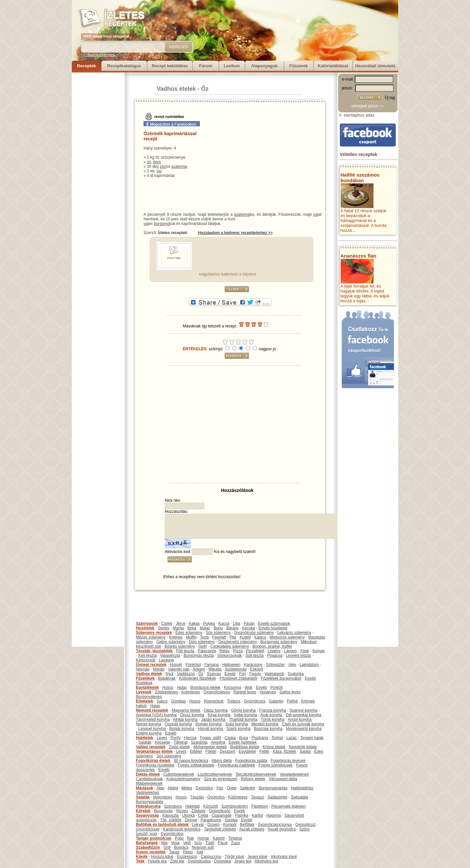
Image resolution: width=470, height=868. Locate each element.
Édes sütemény (189, 633)
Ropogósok (214, 701)
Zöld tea (177, 861)
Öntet (232, 788)
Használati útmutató (375, 66)
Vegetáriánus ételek (154, 751)
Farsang (211, 665)
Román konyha (209, 724)
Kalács (260, 637)
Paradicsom (211, 820)
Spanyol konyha (303, 710)
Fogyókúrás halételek (236, 765)
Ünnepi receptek (151, 665)
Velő (187, 843)
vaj (159, 171)
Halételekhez (302, 788)
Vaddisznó (186, 674)
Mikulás (215, 669)
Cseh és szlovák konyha (303, 724)
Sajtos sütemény (171, 642)
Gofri (203, 646)
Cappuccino (211, 857)
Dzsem (213, 825)
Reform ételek (253, 779)
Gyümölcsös (255, 701)
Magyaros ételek (186, 710)
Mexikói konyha (265, 724)
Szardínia (199, 742)
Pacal (223, 843)
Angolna (218, 742)
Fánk (305, 651)
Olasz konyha (216, 710)
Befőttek (247, 825)
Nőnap (159, 669)
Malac (205, 628)
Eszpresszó (187, 857)
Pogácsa (275, 655)
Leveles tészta (298, 655)
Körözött (211, 806)
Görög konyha (243, 710)
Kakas (194, 623)
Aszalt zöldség (251, 829)
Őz (205, 89)
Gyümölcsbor (172, 834)
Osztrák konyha (178, 724)
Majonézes (163, 797)
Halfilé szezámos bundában (360, 178)
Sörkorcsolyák (230, 655)
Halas (182, 687)
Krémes (176, 637)
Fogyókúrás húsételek (155, 765)
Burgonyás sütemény (279, 642)
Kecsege (163, 742)
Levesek (144, 692)
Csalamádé (222, 815)
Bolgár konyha (182, 729)
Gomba (231, 820)
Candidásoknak (150, 779)
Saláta (305, 751)
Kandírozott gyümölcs (182, 829)
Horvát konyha (210, 729)
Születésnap (236, 669)
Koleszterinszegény (183, 779)
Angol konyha (300, 719)
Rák (190, 838)
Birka (192, 628)
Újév (292, 665)
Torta (204, 637)
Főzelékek (145, 678)
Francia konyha (273, 710)
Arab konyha (271, 715)
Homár (203, 838)
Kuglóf (245, 637)
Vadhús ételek (176, 89)
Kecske (249, 628)
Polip (179, 838)
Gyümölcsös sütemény (254, 633)
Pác (220, 788)
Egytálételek (148, 687)
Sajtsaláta (299, 797)
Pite (233, 637)
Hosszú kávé (162, 857)
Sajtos (162, 701)
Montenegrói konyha (304, 729)
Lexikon (232, 66)
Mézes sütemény (151, 637)
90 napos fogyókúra (191, 761)
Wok (248, 687)
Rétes (224, 651)
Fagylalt (219, 637)
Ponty (176, 738)
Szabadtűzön (148, 847)
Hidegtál (193, 806)
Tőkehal (181, 742)
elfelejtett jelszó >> (368, 106)
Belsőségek (147, 843)
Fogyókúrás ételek (153, 761)
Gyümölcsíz (306, 825)
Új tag (390, 98)
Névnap (143, 669)
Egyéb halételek (243, 742)
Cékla (203, 815)
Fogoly (255, 674)
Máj (164, 843)
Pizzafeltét (255, 651)
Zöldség (199, 811)
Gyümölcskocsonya (275, 825)
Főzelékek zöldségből (238, 678)
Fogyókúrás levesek (288, 761)
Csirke (167, 623)
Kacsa (224, 623)
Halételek (145, 738)
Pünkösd (193, 665)
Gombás (178, 701)
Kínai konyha (219, 715)
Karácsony (253, 665)
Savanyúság (148, 815)
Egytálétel (247, 751)
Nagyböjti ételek (303, 747)
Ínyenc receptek (151, 852)
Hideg (173, 788)
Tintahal (235, 838)
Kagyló (219, 838)
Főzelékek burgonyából (281, 678)
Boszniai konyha (268, 729)
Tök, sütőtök (171, 820)
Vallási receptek (151, 747)
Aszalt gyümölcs (282, 829)
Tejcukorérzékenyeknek (256, 774)
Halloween (231, 665)
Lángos (290, 651)
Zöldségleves (167, 692)
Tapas (174, 852)
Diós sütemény (202, 642)
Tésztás (197, 797)
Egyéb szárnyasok (274, 623)
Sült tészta (255, 655)
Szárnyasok (147, 623)
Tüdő (210, 843)
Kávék (142, 857)
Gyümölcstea (199, 861)
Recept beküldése (170, 66)
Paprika (242, 815)
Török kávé (234, 857)
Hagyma (274, 815)
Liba (236, 623)
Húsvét (176, 665)
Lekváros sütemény (294, 633)
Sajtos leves (290, 692)
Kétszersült (146, 660)
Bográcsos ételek (205, 687)
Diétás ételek (148, 774)
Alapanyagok (265, 66)
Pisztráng (260, 738)
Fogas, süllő (211, 738)
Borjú (218, 628)
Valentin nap (179, 669)
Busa (244, 738)
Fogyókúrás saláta (251, 761)
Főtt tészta (185, 651)
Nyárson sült (203, 847)
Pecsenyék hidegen (288, 806)
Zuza (235, 843)
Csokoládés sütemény (230, 646)
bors (157, 162)
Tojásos (234, 701)
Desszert (227, 751)
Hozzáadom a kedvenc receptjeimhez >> (235, 233)
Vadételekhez (148, 793)
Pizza (238, 651)
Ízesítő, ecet (147, 834)
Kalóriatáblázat (333, 66)
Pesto (188, 852)
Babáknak (167, 678)
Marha (178, 628)
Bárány (232, 628)
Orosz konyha (192, 715)
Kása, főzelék (284, 751)
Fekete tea (157, 861)
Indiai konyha (246, 715)
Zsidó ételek (179, 747)
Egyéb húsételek (273, 628)
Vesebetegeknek (294, 774)
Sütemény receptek (154, 633)
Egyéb (230, 674)
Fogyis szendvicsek (275, 765)
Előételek (145, 701)
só (149, 162)
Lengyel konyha (152, 729)
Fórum (206, 66)
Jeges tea (243, 861)
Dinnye (191, 820)
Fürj (242, 674)
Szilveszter (275, 665)
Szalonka (296, 674)
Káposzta (170, 815)
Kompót (230, 825)
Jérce (181, 623)
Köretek (143, 811)
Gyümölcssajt (148, 829)
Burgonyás (163, 811)
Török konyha (273, 719)
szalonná (242, 214)
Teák (140, 861)
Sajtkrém (248, 788)
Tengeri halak (312, 738)
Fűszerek (299, 66)
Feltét (264, 751)
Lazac (291, 738)
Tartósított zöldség (220, 829)
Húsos (168, 687)
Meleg (187, 788)
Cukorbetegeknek (179, 774)
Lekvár (198, 825)
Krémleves (191, 692)
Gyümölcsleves (217, 692)
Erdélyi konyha (149, 733)
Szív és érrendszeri (221, 779)
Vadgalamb (274, 674)
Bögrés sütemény (180, 646)
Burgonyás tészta (199, 655)
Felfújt (292, 701)
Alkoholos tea (266, 861)
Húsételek (145, 628)
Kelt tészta (148, 655)
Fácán (249, 623)
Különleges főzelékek (198, 678)
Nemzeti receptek (152, 710)
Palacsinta (207, 651)
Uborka (188, 815)
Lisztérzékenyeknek (215, 774)
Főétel (211, 751)
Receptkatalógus (124, 66)
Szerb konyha (238, 729)
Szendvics (173, 806)
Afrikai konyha (185, 719)
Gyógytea (222, 861)
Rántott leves (245, 692)
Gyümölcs (204, 788)
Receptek (86, 66)
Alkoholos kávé (284, 857)
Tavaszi (258, 797)
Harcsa (190, 738)
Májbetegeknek (149, 783)
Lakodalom (309, 665)
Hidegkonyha (148, 806)
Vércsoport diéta (283, 779)
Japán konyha (213, 719)
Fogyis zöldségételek (196, 765)
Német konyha (149, 724)
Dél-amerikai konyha (303, 715)
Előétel (196, 751)
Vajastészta (170, 655)
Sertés (164, 628)
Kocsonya (233, 687)
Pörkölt (277, 687)
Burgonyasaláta (150, 802)
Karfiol (257, 815)
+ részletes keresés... (100, 55)
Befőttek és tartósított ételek (162, 825)
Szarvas (214, 674)
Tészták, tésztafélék (154, 651)
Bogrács (181, 847)
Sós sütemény (218, 633)
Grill (167, 847)
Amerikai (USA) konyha (157, 715)
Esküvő (257, 669)
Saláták (145, 742)
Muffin (191, 637)
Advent (199, 669)
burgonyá (162, 224)
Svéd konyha (236, 724)
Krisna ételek (274, 747)
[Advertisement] (98, 170)
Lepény (274, 651)
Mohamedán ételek (210, 747)
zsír (163, 166)
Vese (175, 843)
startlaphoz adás (356, 115)
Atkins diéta (222, 761)
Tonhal (277, 738)
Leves (162, 738)
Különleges (238, 797)
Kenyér (319, 651)
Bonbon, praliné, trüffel (272, 646)
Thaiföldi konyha (243, 719)
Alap (160, 788)
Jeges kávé (257, 857)
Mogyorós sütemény (287, 637)
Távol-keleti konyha (153, 719)
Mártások (145, 788)
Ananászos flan (358, 256)
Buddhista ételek (245, 747)
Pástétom (260, 806)
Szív (198, 843)
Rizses (182, 811)
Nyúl (169, 674)
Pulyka (209, 623)
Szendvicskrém (235, 806)
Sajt (200, 852)
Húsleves (268, 692)
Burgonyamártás (273, 788)
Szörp (304, 829)
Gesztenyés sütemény (238, 642)
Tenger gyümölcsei (154, 838)
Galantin (276, 701)
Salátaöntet (278, 797)
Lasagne (166, 660)
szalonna (179, 166)
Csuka (230, 738)
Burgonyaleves (149, 697)
